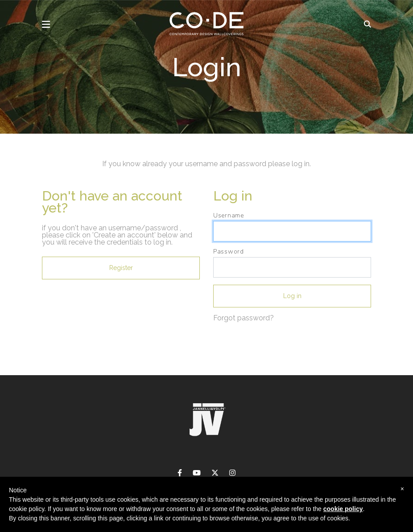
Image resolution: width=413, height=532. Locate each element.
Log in (292, 296)
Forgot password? (244, 318)
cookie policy (343, 509)
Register (121, 268)
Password (229, 252)
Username (229, 216)
